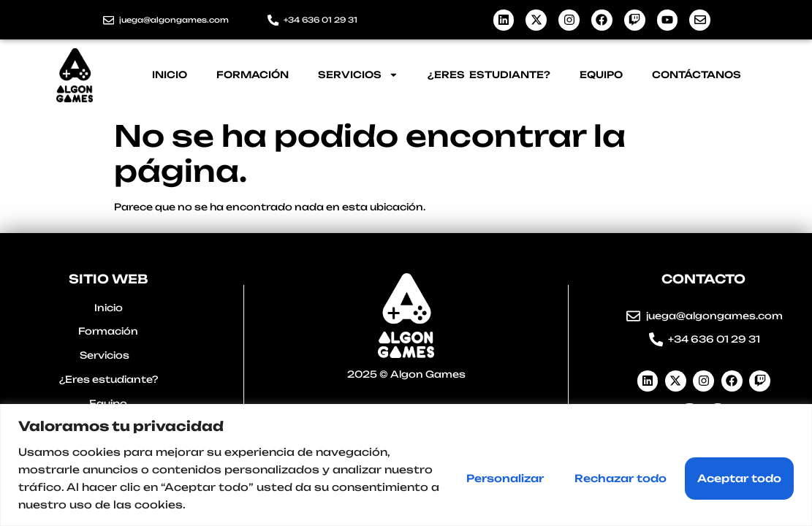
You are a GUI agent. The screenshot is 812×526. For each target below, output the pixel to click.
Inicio (170, 75)
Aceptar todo (739, 478)
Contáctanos (697, 75)
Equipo (601, 75)
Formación (253, 75)
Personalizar (505, 478)
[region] (406, 465)
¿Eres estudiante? (489, 75)
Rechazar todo (621, 478)
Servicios (358, 75)
